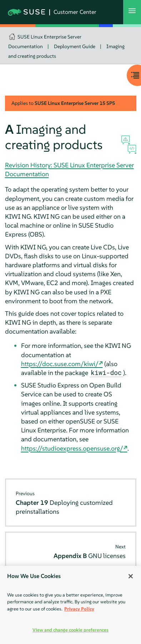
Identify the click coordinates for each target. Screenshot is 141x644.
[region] (70, 605)
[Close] (131, 576)
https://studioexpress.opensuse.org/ (72, 448)
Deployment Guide (75, 46)
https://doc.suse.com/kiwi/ (60, 364)
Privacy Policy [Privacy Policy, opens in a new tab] (79, 609)
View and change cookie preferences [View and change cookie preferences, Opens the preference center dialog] (70, 630)
